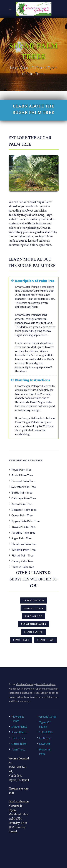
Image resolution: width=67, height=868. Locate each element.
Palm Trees (18, 749)
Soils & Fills (46, 732)
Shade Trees (46, 640)
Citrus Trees (19, 744)
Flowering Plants (33, 624)
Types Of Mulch (34, 600)
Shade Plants (33, 632)
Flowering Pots (45, 751)
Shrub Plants (19, 732)
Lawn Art (45, 744)
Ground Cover (33, 608)
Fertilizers (45, 738)
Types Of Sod (34, 616)
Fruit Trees (21, 640)
